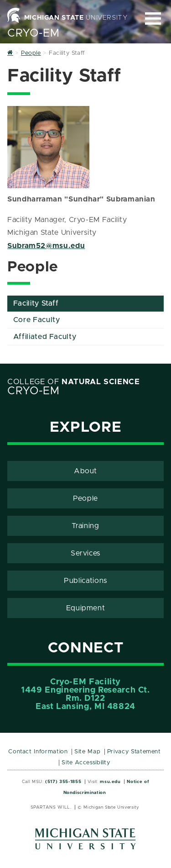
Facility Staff (36, 303)
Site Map (87, 752)
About (85, 471)
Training (85, 526)
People (85, 498)
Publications (85, 581)
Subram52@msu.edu (46, 246)
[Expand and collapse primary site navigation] (153, 19)
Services (85, 553)
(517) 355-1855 (63, 782)
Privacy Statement (134, 752)
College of (74, 382)
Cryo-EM (33, 33)
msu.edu (110, 782)
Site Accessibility (86, 763)
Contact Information (38, 752)
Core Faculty (37, 320)
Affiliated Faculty (45, 337)
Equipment (86, 608)
